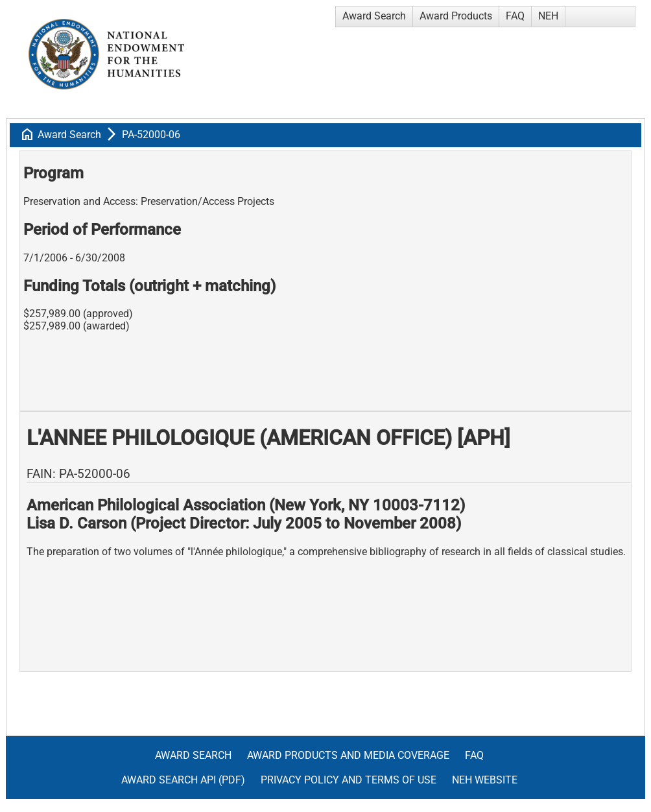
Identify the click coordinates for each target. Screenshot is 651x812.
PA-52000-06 (151, 135)
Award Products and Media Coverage (348, 755)
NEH (548, 16)
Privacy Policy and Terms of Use (349, 780)
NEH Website (485, 780)
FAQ (515, 16)
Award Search (374, 16)
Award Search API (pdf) (183, 780)
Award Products (456, 16)
